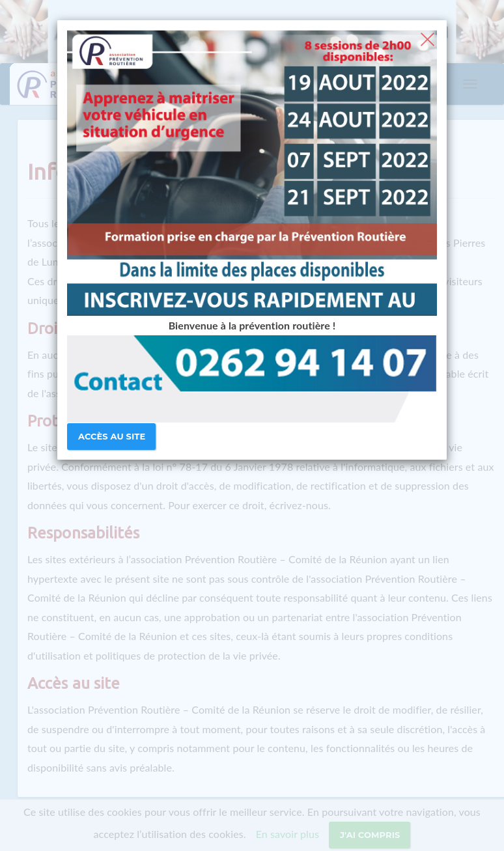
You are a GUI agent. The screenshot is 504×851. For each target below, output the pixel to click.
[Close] (427, 38)
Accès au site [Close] (112, 436)
